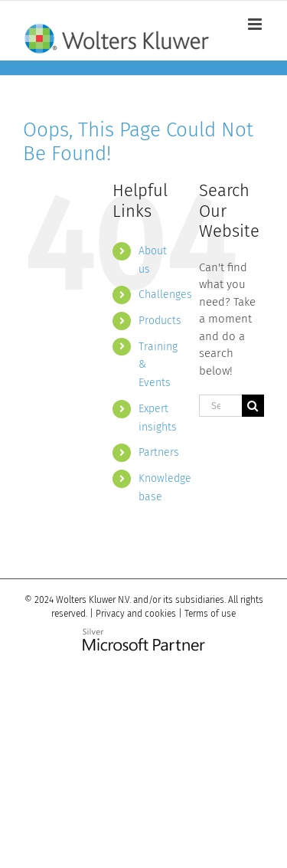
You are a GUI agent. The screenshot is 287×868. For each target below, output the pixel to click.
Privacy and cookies (136, 614)
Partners (159, 452)
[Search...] (220, 406)
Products (160, 321)
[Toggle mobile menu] (256, 24)
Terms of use (210, 614)
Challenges (165, 295)
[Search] (253, 406)
